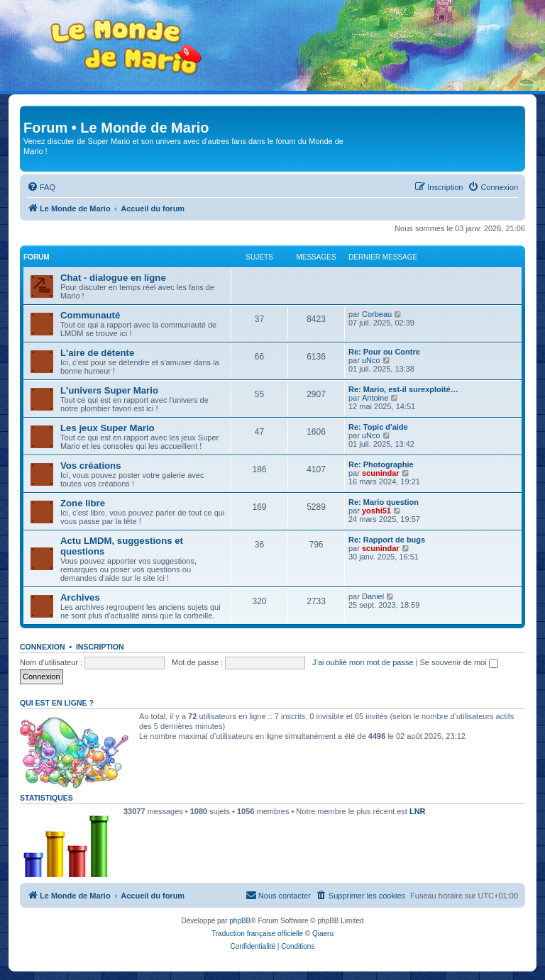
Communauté (90, 315)
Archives (80, 597)
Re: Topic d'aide (378, 427)
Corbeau (377, 314)
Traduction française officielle (257, 934)
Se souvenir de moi (459, 662)
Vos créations (91, 466)
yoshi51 (376, 511)
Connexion (43, 647)
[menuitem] (41, 187)
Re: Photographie (381, 464)
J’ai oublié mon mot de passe (363, 662)
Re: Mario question (384, 502)
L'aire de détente (97, 353)
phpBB (240, 921)
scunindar (381, 473)
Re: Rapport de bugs (387, 540)
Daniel (373, 596)
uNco (371, 360)
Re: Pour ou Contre (384, 352)
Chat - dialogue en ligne (113, 278)
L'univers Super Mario (109, 390)
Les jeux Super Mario (108, 428)
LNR (418, 811)
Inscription (100, 647)
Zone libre (83, 503)
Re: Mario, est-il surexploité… (403, 389)
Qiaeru (323, 934)
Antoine (375, 398)
